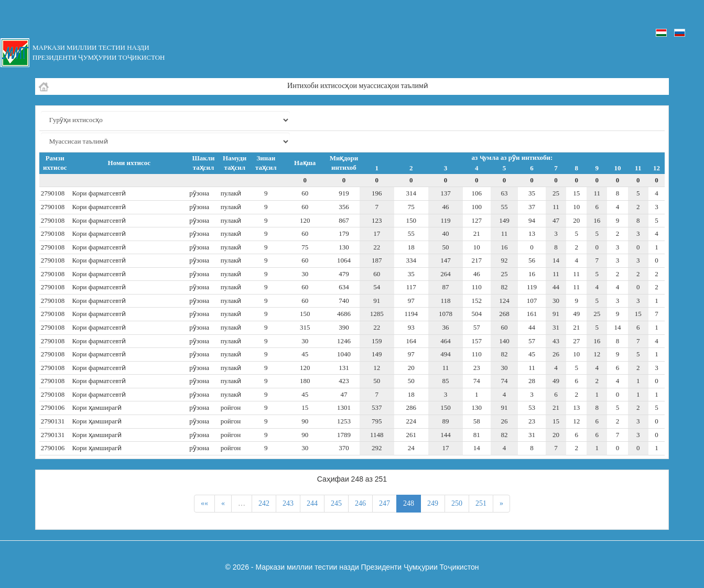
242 (264, 503)
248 (409, 503)
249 (433, 503)
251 (481, 503)
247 (385, 503)
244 (312, 503)
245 (336, 503)
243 (288, 503)
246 (360, 503)
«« (204, 503)
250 (457, 503)
